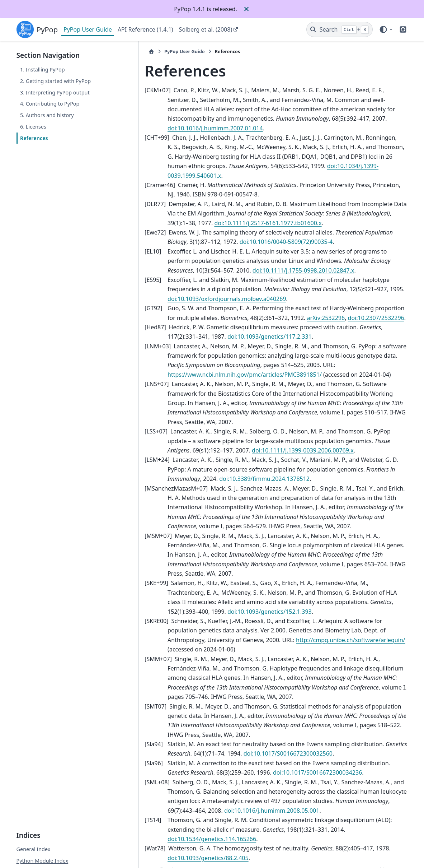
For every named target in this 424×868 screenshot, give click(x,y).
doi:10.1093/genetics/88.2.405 (180, 801)
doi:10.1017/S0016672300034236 (267, 725)
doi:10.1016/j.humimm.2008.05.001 (188, 763)
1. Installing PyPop (43, 69)
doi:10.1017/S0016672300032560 (235, 706)
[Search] (340, 29)
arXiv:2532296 (289, 299)
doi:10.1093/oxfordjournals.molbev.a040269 (199, 280)
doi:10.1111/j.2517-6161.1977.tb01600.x (194, 204)
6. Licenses (33, 127)
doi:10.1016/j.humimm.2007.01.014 (349, 119)
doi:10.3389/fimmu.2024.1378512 (185, 450)
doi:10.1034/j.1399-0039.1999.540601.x (291, 157)
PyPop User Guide (88, 29)
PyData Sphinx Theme (359, 851)
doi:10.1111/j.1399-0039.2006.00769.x (207, 422)
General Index (34, 798)
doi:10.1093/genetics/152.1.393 (182, 574)
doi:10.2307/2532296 (339, 299)
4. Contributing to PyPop (50, 104)
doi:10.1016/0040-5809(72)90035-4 (237, 223)
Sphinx (64, 858)
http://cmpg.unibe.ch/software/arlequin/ (248, 602)
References (34, 138)
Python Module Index (43, 809)
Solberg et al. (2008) (206, 29)
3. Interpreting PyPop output (55, 92)
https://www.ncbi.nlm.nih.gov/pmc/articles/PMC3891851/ (217, 356)
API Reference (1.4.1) (145, 29)
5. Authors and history (47, 115)
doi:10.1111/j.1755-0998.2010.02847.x (220, 251)
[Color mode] (385, 29)
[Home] (124, 52)
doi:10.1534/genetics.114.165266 (324, 782)
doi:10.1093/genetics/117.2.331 (198, 318)
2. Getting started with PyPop (55, 81)
